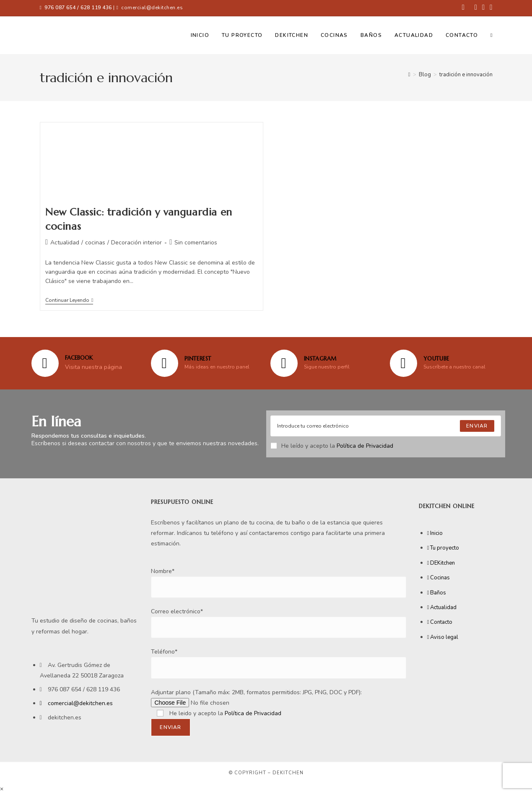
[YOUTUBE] (404, 363)
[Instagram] (284, 363)
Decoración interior (136, 243)
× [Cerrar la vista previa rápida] (2, 789)
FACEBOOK (79, 358)
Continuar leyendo (69, 300)
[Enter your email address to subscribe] (386, 426)
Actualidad (65, 243)
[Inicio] (409, 75)
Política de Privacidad (365, 446)
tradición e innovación (466, 75)
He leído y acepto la (332, 446)
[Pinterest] (165, 363)
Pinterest (198, 359)
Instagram (320, 359)
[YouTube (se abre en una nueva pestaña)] (490, 8)
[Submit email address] (477, 426)
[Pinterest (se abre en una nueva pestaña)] (476, 8)
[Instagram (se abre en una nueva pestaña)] (483, 8)
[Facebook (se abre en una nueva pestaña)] (463, 8)
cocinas (95, 243)
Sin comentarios (196, 243)
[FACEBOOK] (45, 363)
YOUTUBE (436, 359)
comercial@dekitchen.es (152, 8)
